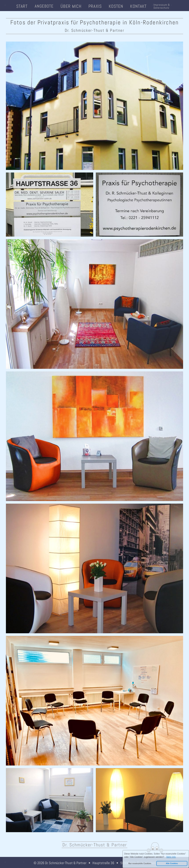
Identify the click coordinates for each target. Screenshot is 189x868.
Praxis (95, 6)
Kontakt (138, 6)
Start (22, 6)
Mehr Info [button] (171, 857)
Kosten (116, 6)
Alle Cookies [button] (172, 863)
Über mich (71, 6)
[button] (140, 863)
